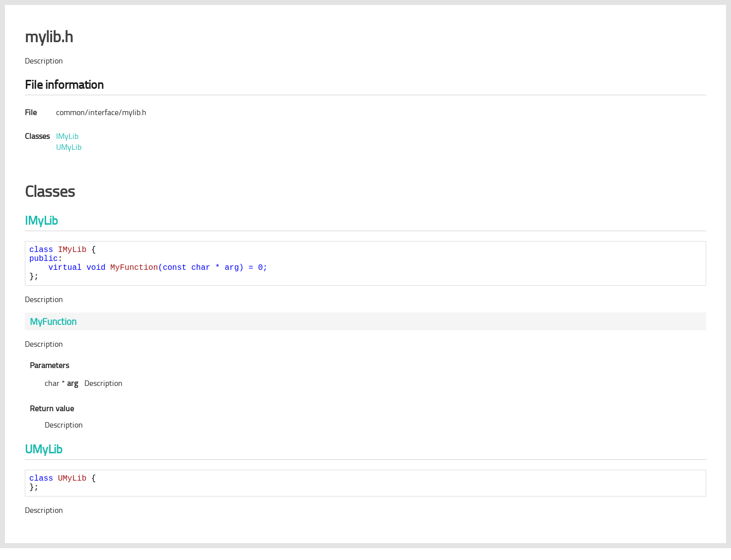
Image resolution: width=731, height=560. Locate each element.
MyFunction (53, 329)
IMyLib (67, 136)
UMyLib (69, 147)
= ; (158, 273)
